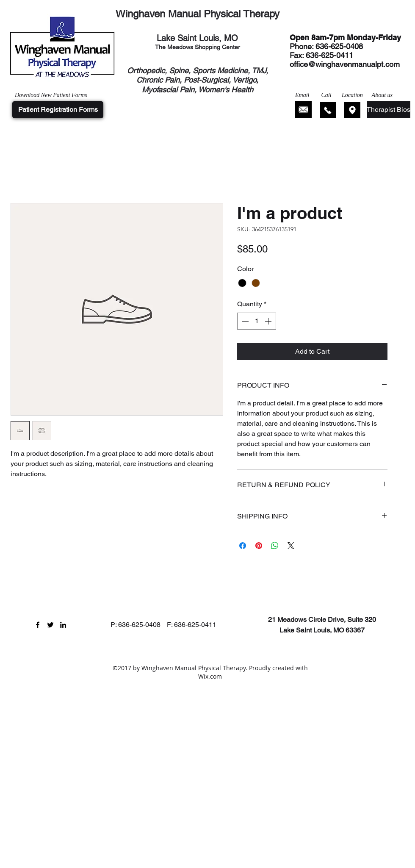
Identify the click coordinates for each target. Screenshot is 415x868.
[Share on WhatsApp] (275, 546)
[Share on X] (291, 546)
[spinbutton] (257, 321)
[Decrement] (244, 321)
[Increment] (269, 321)
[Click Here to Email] (303, 110)
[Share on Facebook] (243, 546)
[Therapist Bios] (389, 110)
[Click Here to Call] (328, 110)
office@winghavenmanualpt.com (345, 64)
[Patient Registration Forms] (58, 110)
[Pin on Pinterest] (259, 546)
